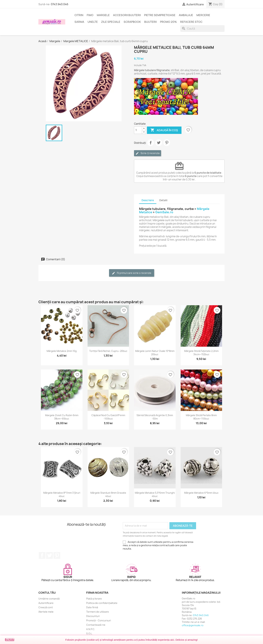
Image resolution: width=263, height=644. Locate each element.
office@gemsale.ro (193, 625)
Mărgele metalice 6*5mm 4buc (201, 493)
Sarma (79, 22)
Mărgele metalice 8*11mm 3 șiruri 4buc (62, 494)
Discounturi (93, 616)
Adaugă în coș (164, 130)
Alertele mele (46, 612)
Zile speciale (111, 22)
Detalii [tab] (163, 200)
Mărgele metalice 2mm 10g (62, 351)
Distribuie (151, 143)
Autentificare (46, 603)
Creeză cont (46, 607)
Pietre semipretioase (160, 15)
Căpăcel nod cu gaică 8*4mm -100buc (108, 417)
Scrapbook (132, 22)
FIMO (90, 15)
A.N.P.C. (91, 629)
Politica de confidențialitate (102, 603)
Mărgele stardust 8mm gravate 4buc (108, 494)
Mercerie (203, 15)
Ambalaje (186, 15)
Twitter (49, 555)
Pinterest (167, 143)
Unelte (93, 22)
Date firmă (92, 607)
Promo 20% (168, 22)
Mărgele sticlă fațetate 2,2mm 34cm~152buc (201, 353)
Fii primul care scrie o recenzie (132, 273)
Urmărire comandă (49, 599)
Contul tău (47, 593)
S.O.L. (89, 634)
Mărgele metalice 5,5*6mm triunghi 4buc (155, 494)
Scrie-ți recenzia (148, 153)
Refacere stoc (191, 22)
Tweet (159, 143)
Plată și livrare (94, 599)
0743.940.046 (60, 4)
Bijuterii (150, 22)
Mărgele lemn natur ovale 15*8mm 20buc (155, 353)
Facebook (42, 555)
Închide (10, 640)
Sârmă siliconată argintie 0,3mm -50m (155, 417)
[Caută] (202, 29)
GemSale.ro (164, 212)
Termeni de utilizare (98, 612)
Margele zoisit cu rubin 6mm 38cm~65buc (62, 417)
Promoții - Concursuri (99, 620)
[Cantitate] (138, 130)
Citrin (79, 15)
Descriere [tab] (148, 200)
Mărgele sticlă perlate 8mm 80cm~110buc (201, 417)
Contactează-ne (96, 625)
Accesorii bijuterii (127, 15)
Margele (103, 15)
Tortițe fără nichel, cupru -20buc (108, 351)
